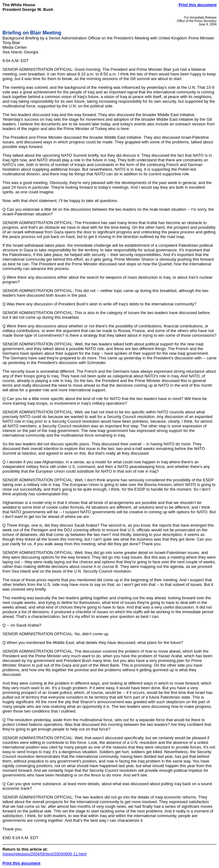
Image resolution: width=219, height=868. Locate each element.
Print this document (198, 5)
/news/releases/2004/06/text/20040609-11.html (44, 854)
